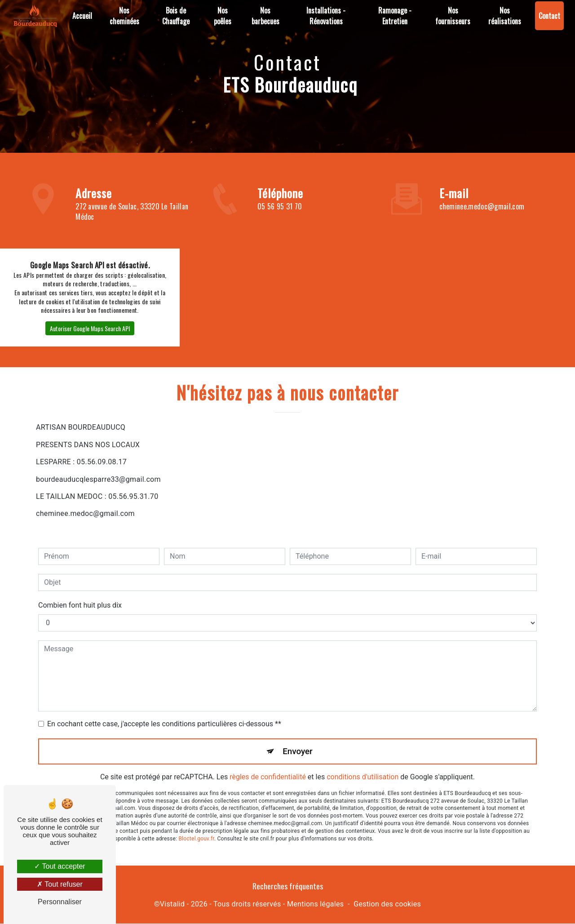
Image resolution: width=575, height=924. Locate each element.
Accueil (82, 16)
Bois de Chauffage (176, 16)
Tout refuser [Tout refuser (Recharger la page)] (60, 884)
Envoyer (298, 741)
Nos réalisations (505, 16)
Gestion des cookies (387, 904)
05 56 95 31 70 (280, 206)
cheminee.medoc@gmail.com (482, 206)
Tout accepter (60, 866)
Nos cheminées (124, 16)
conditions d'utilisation (363, 767)
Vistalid (172, 904)
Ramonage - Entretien (395, 16)
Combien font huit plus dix (80, 595)
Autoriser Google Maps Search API (90, 328)
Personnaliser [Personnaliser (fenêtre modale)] (60, 902)
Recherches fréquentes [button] (288, 886)
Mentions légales (315, 904)
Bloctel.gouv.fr (196, 829)
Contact (549, 16)
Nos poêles (223, 16)
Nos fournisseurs (453, 16)
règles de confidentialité (268, 767)
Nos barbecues (265, 16)
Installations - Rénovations (326, 16)
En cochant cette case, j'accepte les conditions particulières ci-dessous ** (164, 714)
